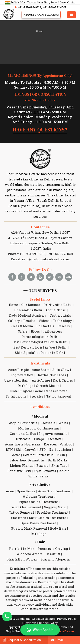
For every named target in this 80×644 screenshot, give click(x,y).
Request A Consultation (41, 14)
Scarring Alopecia (55, 559)
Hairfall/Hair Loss (51, 375)
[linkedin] (50, 277)
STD (43, 450)
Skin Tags (59, 465)
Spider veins (39, 476)
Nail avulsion (60, 450)
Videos (44, 321)
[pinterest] (59, 277)
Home (39, 31)
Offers (23, 331)
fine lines (18, 518)
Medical (40, 416)
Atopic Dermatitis (23, 423)
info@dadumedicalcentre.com (46, 259)
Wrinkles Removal (26, 507)
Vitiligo (66, 444)
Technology (62, 321)
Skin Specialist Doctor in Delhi (40, 353)
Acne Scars (41, 370)
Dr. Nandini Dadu (28, 310)
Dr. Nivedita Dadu (57, 305)
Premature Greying (53, 549)
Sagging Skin (55, 507)
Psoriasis (48, 423)
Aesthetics (40, 484)
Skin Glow (61, 370)
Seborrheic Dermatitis (27, 460)
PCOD (61, 455)
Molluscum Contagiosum (39, 428)
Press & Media (22, 326)
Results (29, 321)
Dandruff (53, 554)
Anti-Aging (41, 380)
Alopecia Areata (30, 554)
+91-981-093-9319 (28, 7)
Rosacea (50, 444)
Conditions (40, 407)
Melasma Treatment (39, 496)
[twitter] (31, 277)
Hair (40, 542)
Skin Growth (26, 450)
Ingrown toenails (53, 434)
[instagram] (22, 277)
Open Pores (26, 491)
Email (57, 640)
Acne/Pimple (18, 370)
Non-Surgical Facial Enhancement (39, 391)
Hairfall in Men (22, 549)
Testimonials (60, 315)
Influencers (53, 331)
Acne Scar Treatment (55, 491)
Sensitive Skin (20, 471)
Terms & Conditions (17, 619)
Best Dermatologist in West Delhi (40, 347)
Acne (16, 455)
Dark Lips (25, 386)
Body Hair (58, 528)
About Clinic (56, 310)
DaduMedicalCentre (60, 631)
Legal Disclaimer (44, 619)
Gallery (14, 321)
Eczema (42, 465)
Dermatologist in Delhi (40, 337)
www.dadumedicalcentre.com (28, 573)
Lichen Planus (22, 465)
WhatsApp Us (40, 630)
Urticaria (23, 439)
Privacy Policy (67, 619)
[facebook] (12, 277)
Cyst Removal (45, 471)
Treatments (40, 363)
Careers (64, 326)
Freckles (36, 396)
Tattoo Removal (59, 396)
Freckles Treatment (53, 512)
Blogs (35, 331)
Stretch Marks (48, 386)
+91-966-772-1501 (55, 7)
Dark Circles (63, 380)
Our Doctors (31, 305)
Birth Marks (58, 460)
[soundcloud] (68, 277)
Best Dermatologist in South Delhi (40, 342)
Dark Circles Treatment (48, 518)
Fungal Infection (48, 439)
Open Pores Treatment (39, 523)
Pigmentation (22, 375)
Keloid (64, 471)
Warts (63, 423)
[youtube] (40, 277)
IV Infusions (16, 396)
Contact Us (40, 227)
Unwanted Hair (16, 380)
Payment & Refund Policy (41, 623)
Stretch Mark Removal (29, 528)
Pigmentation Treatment (39, 502)
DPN (9, 450)
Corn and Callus (23, 434)
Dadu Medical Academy (28, 315)
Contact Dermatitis (38, 455)
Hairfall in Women (22, 559)
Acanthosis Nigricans (23, 444)
